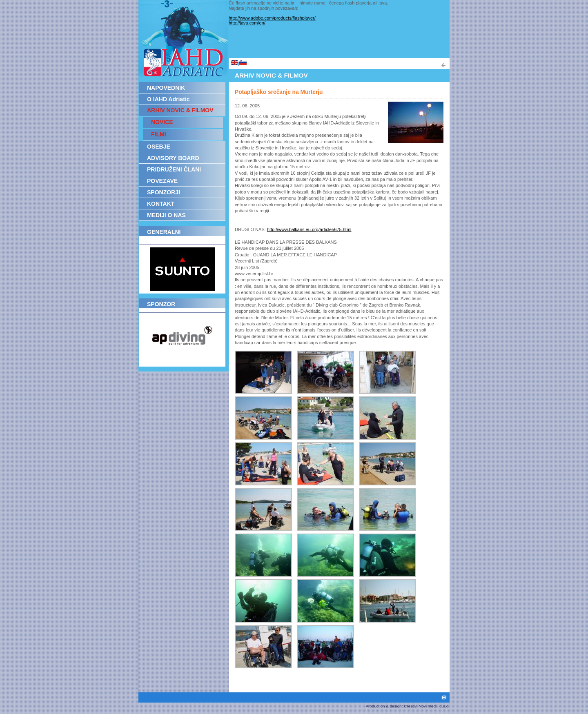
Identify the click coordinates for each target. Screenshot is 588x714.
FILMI (159, 134)
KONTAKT (161, 204)
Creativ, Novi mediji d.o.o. (427, 706)
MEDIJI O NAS (166, 215)
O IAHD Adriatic (168, 99)
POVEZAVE (162, 181)
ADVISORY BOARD (173, 158)
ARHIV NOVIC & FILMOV (180, 110)
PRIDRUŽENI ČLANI (174, 169)
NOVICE (162, 122)
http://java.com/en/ (247, 23)
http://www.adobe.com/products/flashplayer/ (272, 18)
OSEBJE (159, 147)
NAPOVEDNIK (166, 88)
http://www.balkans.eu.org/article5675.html (309, 229)
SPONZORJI (164, 192)
